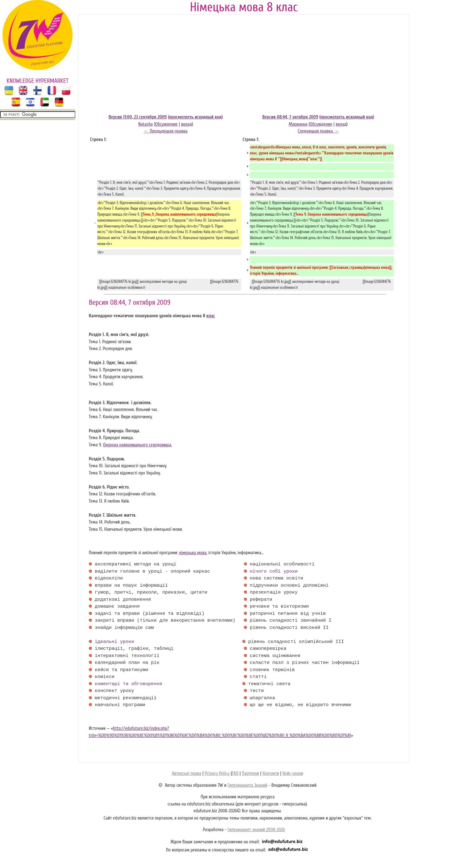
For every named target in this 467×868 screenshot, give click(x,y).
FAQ (235, 773)
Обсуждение (166, 124)
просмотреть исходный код (195, 117)
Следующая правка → (318, 131)
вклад (186, 124)
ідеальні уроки (114, 642)
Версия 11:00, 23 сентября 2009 (138, 117)
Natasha (146, 124)
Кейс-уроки (293, 773)
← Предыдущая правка (166, 131)
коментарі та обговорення (128, 684)
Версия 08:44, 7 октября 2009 (290, 117)
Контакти (271, 773)
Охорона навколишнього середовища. (137, 445)
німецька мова (193, 553)
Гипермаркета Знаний (247, 785)
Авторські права (187, 773)
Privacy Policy (217, 773)
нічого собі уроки (274, 572)
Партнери (251, 773)
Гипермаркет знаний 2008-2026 (256, 830)
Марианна (298, 124)
